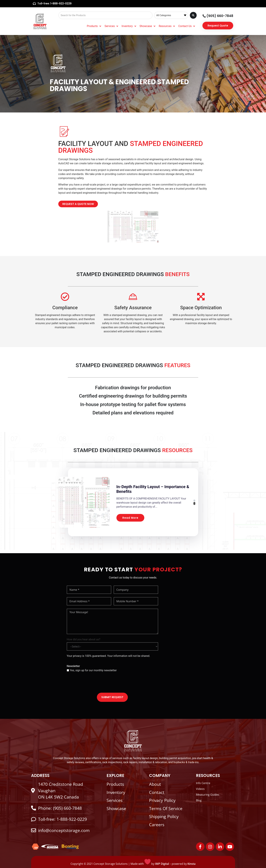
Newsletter (73, 666)
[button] (197, 499)
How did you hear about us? (84, 639)
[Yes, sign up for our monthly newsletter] (68, 670)
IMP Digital (162, 864)
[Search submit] (193, 15)
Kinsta (191, 864)
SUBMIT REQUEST (112, 697)
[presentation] (93, 683)
